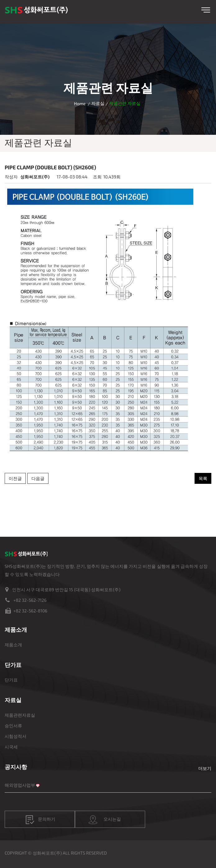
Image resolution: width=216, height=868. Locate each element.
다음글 (38, 478)
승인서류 (13, 726)
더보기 (205, 768)
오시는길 (105, 820)
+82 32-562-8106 (30, 611)
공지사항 (16, 767)
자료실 (98, 103)
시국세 (11, 747)
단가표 (11, 680)
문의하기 (40, 820)
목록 (203, 478)
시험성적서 (16, 736)
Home (80, 104)
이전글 (15, 478)
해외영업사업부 (20, 785)
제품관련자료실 (20, 715)
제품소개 (13, 645)
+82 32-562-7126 (30, 600)
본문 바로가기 (0, 0)
